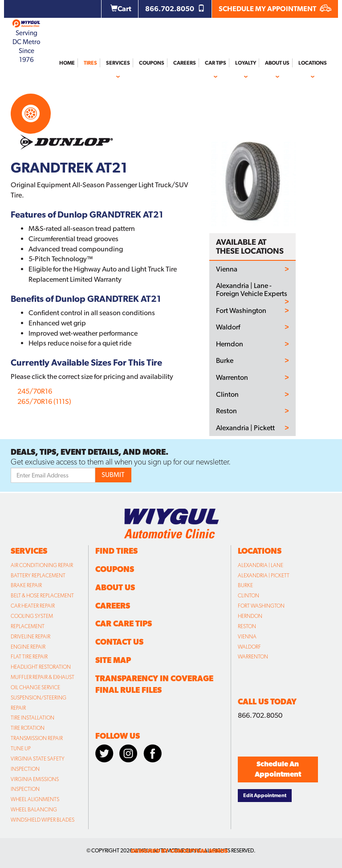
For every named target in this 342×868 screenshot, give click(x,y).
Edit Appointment (265, 795)
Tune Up (21, 749)
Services (118, 63)
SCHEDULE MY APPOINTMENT (275, 9)
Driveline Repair (31, 637)
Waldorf (228, 327)
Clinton (227, 395)
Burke (225, 361)
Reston (226, 411)
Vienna (227, 269)
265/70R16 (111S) (44, 401)
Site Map (113, 660)
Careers (185, 63)
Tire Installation (33, 718)
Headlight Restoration (41, 667)
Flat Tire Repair (29, 657)
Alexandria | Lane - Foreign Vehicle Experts (252, 290)
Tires (90, 63)
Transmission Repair (37, 738)
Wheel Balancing (34, 810)
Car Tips (216, 63)
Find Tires (116, 551)
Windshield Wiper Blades (43, 820)
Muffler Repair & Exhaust (43, 677)
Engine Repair (28, 647)
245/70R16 (35, 391)
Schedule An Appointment (278, 769)
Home (67, 63)
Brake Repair (26, 585)
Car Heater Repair (33, 606)
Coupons (152, 63)
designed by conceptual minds (179, 851)
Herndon (230, 344)
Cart (121, 9)
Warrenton (232, 378)
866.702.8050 (175, 9)
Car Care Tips (124, 623)
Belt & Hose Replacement (42, 596)
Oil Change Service (35, 687)
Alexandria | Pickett (245, 428)
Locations (313, 63)
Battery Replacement (38, 576)
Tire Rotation (28, 728)
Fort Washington (241, 311)
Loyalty (246, 63)
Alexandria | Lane (261, 565)
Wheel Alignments (35, 799)
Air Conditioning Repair (42, 565)
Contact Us (119, 642)
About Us (277, 63)
